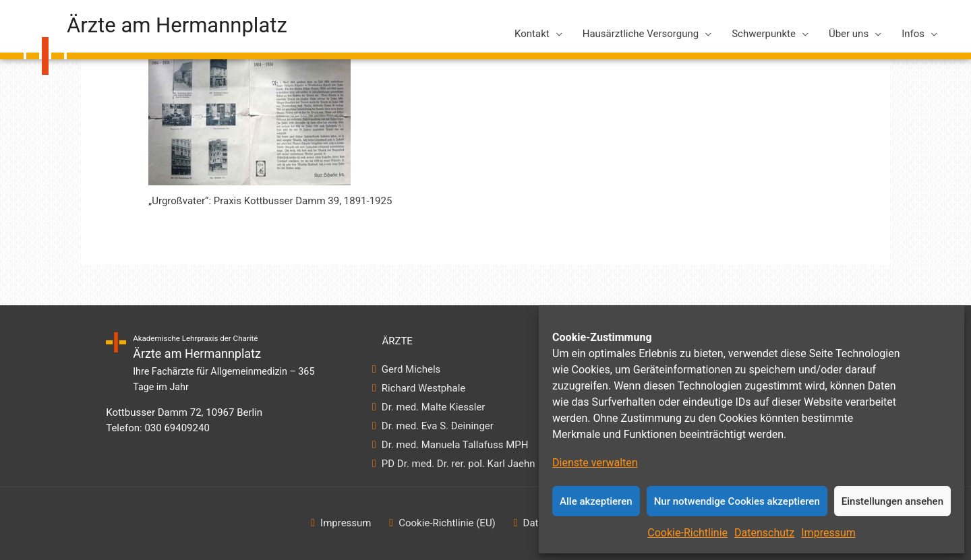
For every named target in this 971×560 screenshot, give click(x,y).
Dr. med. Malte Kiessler (433, 407)
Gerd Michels (411, 369)
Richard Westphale (423, 388)
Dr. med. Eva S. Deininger (437, 426)
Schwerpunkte (764, 34)
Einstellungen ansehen (892, 501)
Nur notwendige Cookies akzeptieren (737, 501)
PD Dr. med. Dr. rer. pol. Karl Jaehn (458, 464)
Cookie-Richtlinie (687, 533)
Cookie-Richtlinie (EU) (447, 523)
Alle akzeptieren (596, 501)
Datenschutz (764, 533)
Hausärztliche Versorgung (641, 34)
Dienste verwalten (595, 463)
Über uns (849, 34)
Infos (913, 34)
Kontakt (532, 34)
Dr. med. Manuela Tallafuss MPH (455, 445)
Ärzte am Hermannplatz (177, 25)
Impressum (828, 533)
